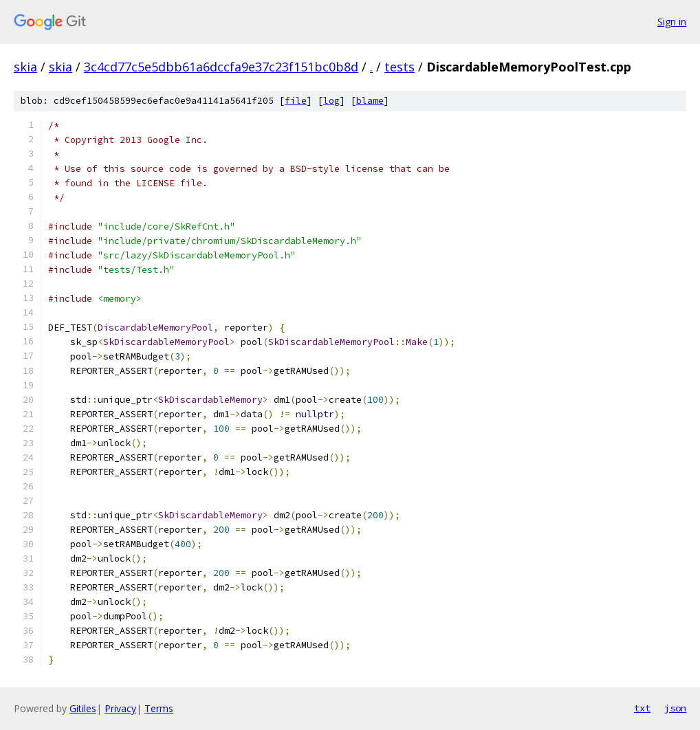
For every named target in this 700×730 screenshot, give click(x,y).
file (296, 101)
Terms (159, 708)
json (675, 708)
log (331, 101)
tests (400, 67)
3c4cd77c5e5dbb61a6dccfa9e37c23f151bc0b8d (221, 67)
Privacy (120, 708)
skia (25, 67)
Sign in (672, 22)
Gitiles (83, 708)
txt (642, 708)
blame (370, 101)
